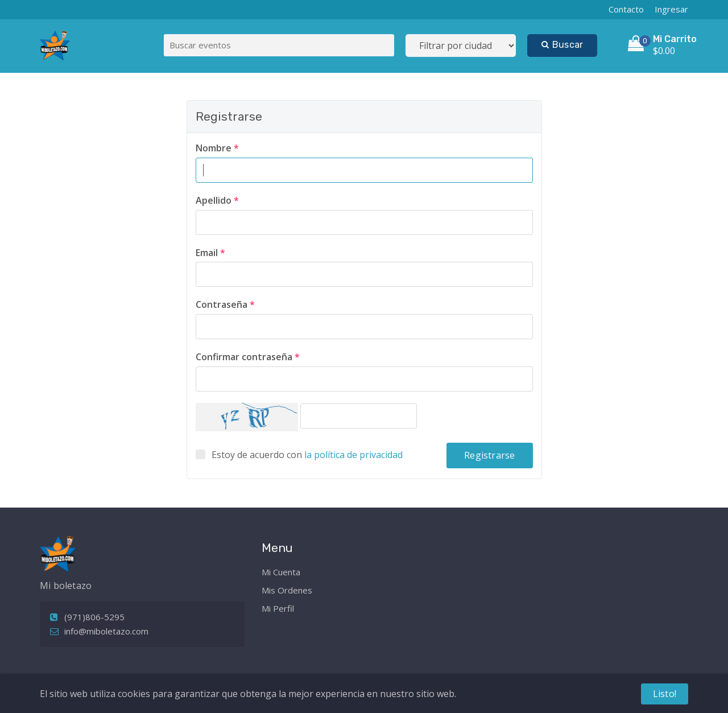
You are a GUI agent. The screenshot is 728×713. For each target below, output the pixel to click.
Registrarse (489, 455)
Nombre (217, 148)
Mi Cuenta (281, 572)
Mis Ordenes (287, 590)
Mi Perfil (278, 608)
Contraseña (225, 304)
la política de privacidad (353, 455)
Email (210, 253)
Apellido (217, 200)
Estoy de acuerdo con (307, 455)
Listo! (665, 694)
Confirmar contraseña (248, 357)
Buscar (562, 45)
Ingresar (671, 9)
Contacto (626, 9)
